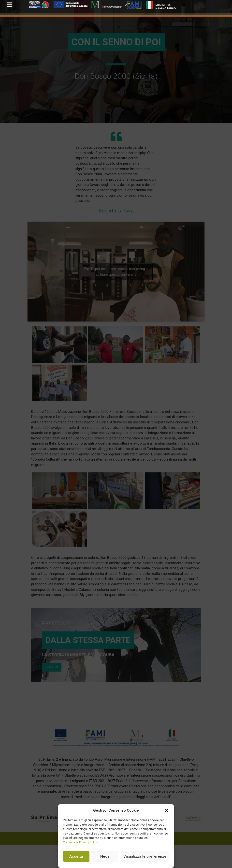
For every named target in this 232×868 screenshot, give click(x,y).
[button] (167, 810)
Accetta (76, 856)
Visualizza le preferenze (145, 856)
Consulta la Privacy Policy (80, 842)
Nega (105, 856)
